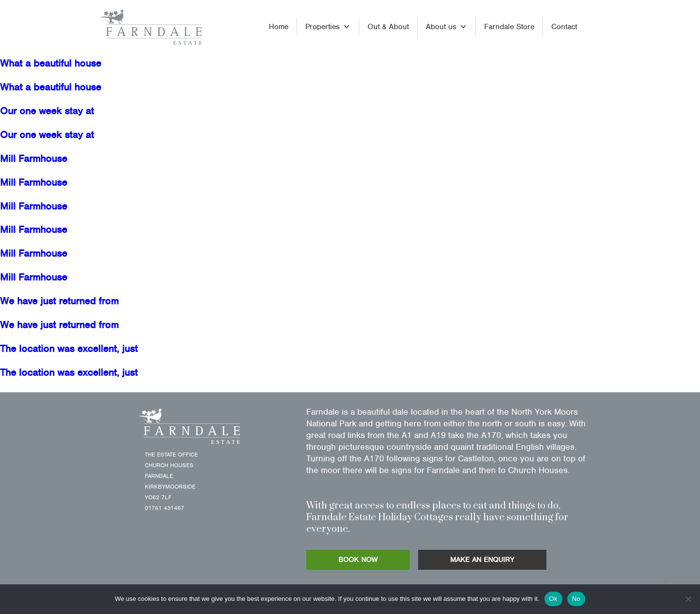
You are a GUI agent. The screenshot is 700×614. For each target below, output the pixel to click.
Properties (328, 27)
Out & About (388, 27)
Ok (553, 599)
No (576, 599)
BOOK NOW (358, 560)
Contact (564, 27)
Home (279, 27)
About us (446, 27)
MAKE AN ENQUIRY (482, 560)
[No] (688, 599)
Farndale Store (509, 27)
